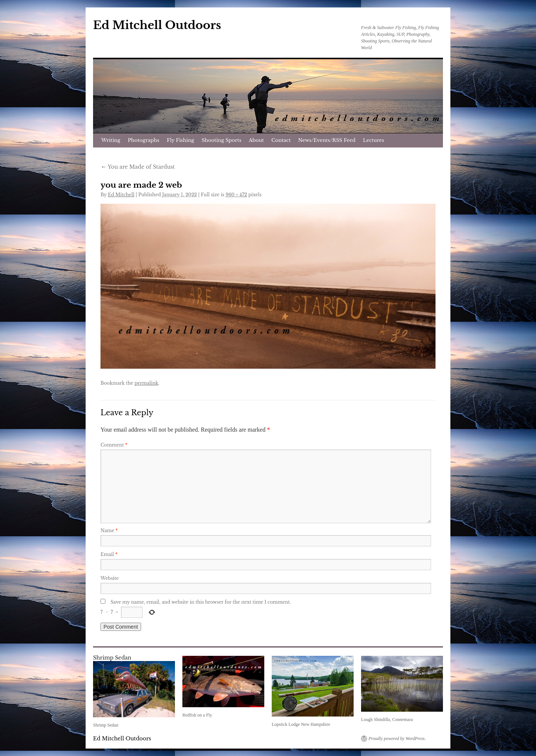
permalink (146, 383)
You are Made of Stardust (138, 167)
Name (109, 531)
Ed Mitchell (121, 195)
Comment (114, 445)
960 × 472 (236, 195)
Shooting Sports (222, 140)
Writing (111, 140)
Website (110, 578)
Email (109, 554)
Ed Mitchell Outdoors (157, 25)
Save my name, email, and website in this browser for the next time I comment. (201, 602)
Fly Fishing (181, 140)
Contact (281, 140)
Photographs (143, 140)
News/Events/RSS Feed (327, 140)
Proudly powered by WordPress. (397, 738)
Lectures (374, 140)
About (256, 140)
